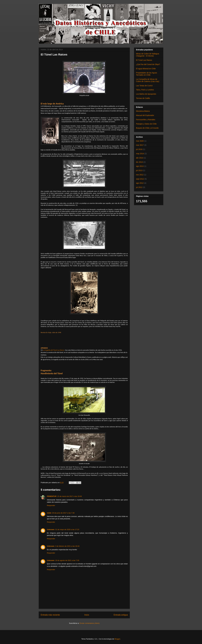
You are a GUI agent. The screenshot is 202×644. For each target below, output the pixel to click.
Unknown (51, 530)
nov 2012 (140, 175)
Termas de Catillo (143, 98)
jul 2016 (139, 149)
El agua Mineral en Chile (146, 69)
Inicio (87, 615)
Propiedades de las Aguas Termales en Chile (147, 74)
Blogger (117, 639)
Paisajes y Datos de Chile (146, 124)
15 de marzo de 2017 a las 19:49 (69, 496)
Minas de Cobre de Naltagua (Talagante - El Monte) (148, 55)
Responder (51, 505)
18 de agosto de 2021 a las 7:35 (67, 560)
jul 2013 (139, 170)
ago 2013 (140, 166)
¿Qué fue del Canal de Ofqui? (148, 64)
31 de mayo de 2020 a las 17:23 (67, 530)
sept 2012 (140, 179)
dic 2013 (139, 162)
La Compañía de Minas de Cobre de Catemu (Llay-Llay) (148, 80)
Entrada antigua (121, 615)
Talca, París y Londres (145, 90)
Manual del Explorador (145, 115)
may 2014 (140, 154)
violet (49, 513)
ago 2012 (140, 183)
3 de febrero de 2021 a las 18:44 (67, 546)
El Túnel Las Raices (144, 60)
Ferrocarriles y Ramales (146, 120)
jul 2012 (139, 187)
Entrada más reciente (50, 615)
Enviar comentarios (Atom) (90, 623)
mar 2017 (140, 145)
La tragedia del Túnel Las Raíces (54, 350)
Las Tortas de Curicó (144, 86)
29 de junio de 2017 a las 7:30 (63, 513)
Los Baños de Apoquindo (146, 94)
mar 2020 (140, 141)
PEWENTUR (52, 496)
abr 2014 (140, 158)
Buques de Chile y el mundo (147, 128)
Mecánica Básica (143, 111)
